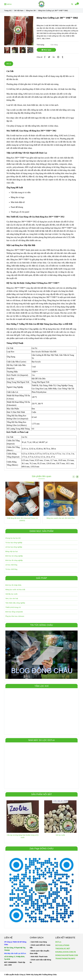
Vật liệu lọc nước (11, 594)
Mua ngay (46, 50)
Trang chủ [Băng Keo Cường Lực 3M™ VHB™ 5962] (8, 10)
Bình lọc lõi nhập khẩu (13, 585)
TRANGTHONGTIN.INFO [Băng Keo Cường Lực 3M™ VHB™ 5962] (65, 959)
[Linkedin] (54, 57)
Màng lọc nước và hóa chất (15, 589)
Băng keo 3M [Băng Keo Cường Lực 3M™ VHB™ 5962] (31, 10)
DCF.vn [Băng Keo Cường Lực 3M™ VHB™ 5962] (58, 942)
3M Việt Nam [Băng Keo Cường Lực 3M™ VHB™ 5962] (19, 10)
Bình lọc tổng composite (14, 612)
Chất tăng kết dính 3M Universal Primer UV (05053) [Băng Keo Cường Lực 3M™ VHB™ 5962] (22, 519)
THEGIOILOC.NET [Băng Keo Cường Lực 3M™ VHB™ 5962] (63, 949)
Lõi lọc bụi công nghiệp (14, 547)
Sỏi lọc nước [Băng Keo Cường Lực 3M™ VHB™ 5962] (60, 835)
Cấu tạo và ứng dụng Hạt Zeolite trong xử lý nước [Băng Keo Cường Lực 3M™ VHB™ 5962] (23, 836)
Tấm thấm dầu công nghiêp (15, 603)
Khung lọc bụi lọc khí (13, 538)
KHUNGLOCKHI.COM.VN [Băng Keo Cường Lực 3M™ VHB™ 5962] (65, 952)
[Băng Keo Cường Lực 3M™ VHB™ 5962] (42, 4)
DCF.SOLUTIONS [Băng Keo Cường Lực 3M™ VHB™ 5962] (62, 945)
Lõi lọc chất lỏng (11, 565)
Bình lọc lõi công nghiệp (14, 560)
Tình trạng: (41, 45)
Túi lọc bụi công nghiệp (14, 543)
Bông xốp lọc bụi (12, 551)
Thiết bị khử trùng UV (13, 607)
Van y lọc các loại (12, 598)
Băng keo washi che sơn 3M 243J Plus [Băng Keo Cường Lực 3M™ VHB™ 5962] (61, 518)
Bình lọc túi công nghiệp (14, 556)
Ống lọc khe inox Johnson (15, 616)
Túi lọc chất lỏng (11, 569)
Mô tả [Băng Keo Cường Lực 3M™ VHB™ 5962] (9, 64)
